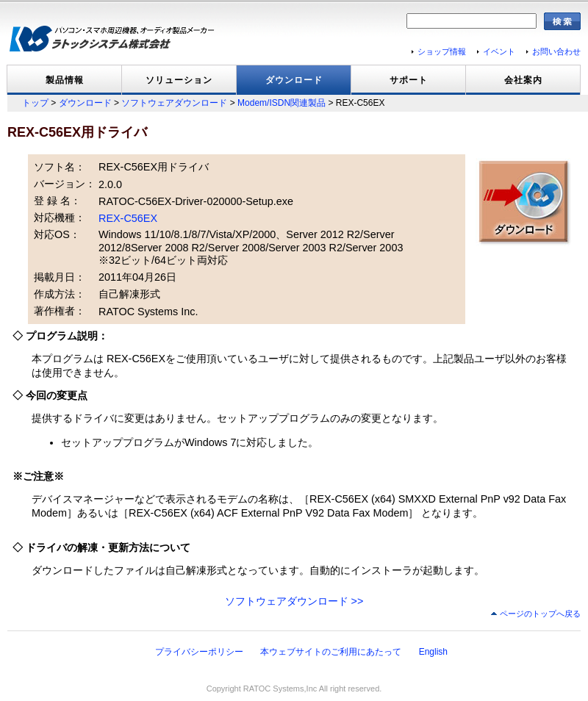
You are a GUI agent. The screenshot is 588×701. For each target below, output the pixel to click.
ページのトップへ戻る (540, 614)
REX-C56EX (128, 218)
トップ (35, 103)
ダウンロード (294, 80)
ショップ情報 (442, 51)
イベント (499, 51)
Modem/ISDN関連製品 (282, 103)
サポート (409, 80)
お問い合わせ (556, 51)
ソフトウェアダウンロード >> (294, 601)
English (433, 652)
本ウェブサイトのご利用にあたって (331, 652)
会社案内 (523, 80)
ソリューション (179, 80)
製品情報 (65, 80)
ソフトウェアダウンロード (174, 103)
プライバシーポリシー (199, 652)
